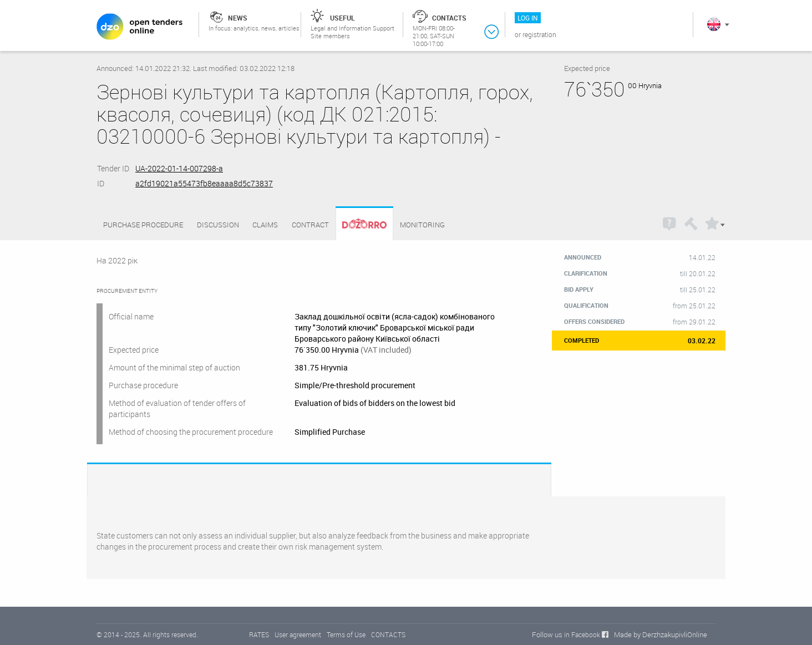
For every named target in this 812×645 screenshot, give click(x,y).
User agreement (298, 634)
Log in (528, 18)
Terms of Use (346, 634)
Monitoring (422, 225)
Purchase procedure (143, 225)
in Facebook (582, 634)
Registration (539, 34)
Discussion (218, 225)
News (238, 18)
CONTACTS (388, 634)
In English (714, 24)
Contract (310, 225)
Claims (265, 225)
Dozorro (359, 225)
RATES (259, 634)
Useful (342, 18)
